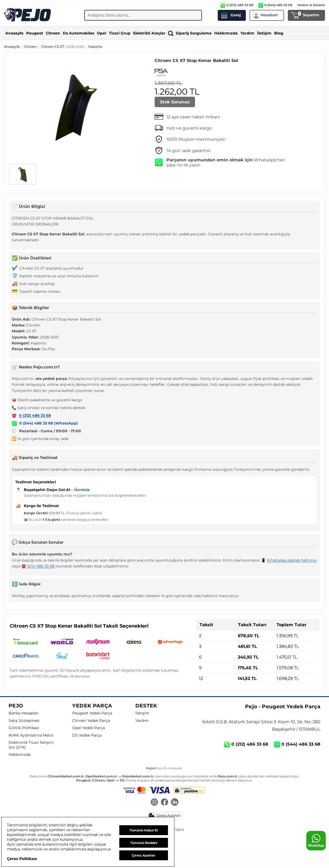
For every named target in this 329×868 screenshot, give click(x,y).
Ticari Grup (120, 33)
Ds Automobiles (79, 33)
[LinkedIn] (175, 803)
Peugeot (35, 33)
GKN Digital (175, 829)
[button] (165, 816)
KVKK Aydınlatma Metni (31, 735)
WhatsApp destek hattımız (292, 560)
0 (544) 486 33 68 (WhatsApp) (49, 423)
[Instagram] (154, 803)
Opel (102, 33)
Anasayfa (14, 33)
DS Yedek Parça (87, 735)
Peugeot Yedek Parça (92, 713)
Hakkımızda (226, 33)
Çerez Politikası (22, 859)
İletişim (264, 33)
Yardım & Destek (311, 5)
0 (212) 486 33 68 (35, 415)
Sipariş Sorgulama (190, 33)
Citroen (53, 33)
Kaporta (95, 46)
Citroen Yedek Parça (91, 721)
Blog (279, 33)
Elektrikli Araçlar (149, 33)
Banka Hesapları (24, 713)
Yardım (247, 33)
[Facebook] (164, 803)
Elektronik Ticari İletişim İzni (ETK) (31, 745)
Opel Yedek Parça (89, 728)
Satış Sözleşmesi (24, 721)
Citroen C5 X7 (63, 46)
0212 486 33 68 (41, 566)
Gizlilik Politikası (24, 728)
